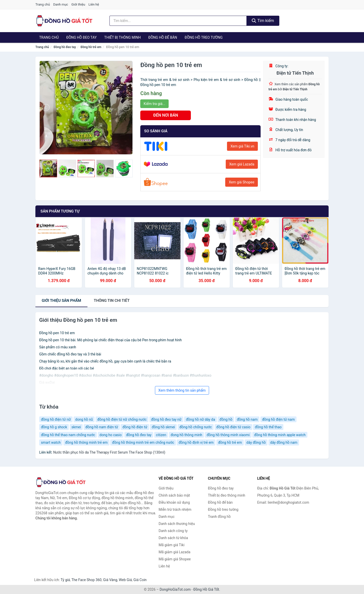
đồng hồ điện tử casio (233, 427)
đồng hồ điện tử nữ (56, 419)
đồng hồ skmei (163, 427)
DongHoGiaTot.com (175, 589)
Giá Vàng (110, 580)
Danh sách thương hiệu (177, 524)
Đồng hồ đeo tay (81, 37)
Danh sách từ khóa (173, 538)
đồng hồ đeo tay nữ (166, 419)
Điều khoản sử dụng (174, 502)
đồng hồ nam (247, 419)
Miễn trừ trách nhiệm (175, 510)
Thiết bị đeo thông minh (227, 495)
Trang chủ (43, 4)
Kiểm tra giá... (154, 104)
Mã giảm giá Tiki (172, 545)
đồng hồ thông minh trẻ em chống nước (143, 442)
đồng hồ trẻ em (230, 442)
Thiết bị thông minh (122, 37)
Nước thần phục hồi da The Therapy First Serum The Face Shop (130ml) (109, 452)
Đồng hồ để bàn (163, 37)
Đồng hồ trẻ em (91, 47)
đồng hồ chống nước (196, 427)
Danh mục (61, 4)
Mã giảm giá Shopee (175, 559)
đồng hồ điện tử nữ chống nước (122, 419)
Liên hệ (94, 4)
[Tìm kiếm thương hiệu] (178, 21)
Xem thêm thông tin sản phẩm (182, 390)
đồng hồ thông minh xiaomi (228, 435)
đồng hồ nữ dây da (200, 419)
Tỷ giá (65, 580)
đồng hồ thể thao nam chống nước (68, 435)
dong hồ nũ (84, 419)
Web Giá (125, 580)
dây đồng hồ (256, 442)
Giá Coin (140, 580)
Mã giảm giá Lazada (175, 552)
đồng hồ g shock (54, 427)
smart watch (51, 442)
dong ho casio (111, 435)
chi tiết (112, 301)
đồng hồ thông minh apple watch (280, 435)
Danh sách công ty (173, 531)
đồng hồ (226, 419)
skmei (76, 427)
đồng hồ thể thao (268, 427)
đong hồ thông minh (186, 435)
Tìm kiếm (263, 21)
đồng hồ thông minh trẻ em (86, 442)
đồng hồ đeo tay (139, 435)
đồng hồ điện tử (135, 427)
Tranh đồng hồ (219, 517)
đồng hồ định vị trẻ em (196, 442)
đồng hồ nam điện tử (102, 427)
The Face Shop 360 (86, 580)
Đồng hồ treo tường (204, 37)
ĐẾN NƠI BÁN (166, 115)
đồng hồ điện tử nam (278, 419)
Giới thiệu (78, 4)
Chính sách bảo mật (174, 495)
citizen (161, 435)
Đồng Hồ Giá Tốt (206, 589)
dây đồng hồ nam (284, 442)
